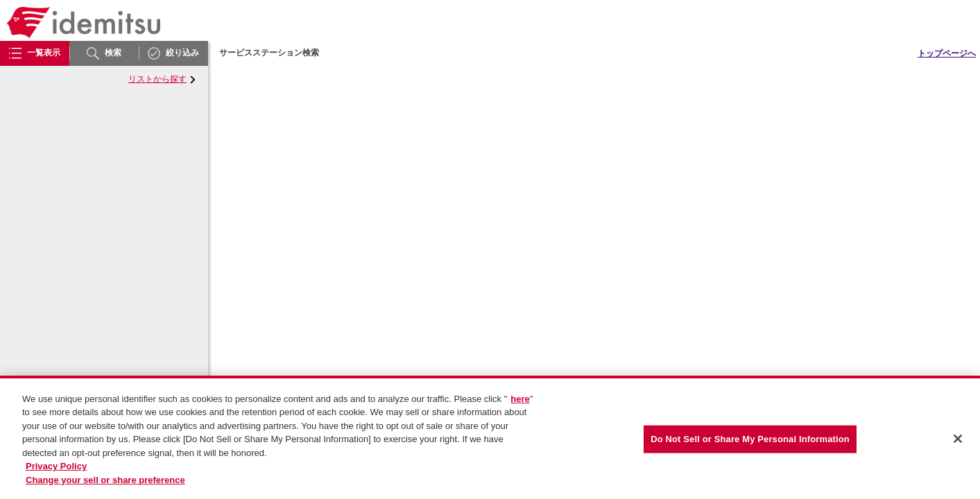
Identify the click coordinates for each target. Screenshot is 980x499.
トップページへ (947, 53)
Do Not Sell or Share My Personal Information (750, 443)
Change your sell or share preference (105, 484)
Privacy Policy (56, 471)
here (520, 403)
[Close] (958, 444)
